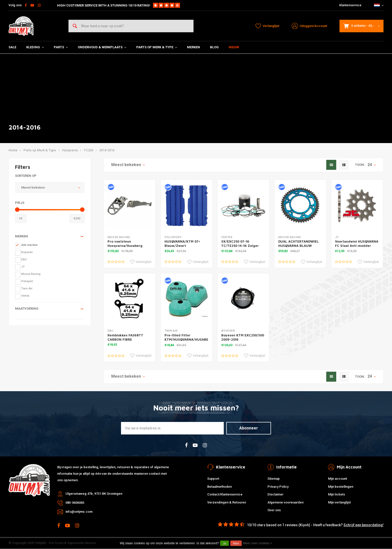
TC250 (88, 150)
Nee (236, 543)
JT (23, 267)
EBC (24, 259)
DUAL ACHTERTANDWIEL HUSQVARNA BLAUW (298, 243)
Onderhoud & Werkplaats (102, 47)
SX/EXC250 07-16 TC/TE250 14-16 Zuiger (240, 243)
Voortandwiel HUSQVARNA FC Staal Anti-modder (357, 243)
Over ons (274, 510)
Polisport (27, 281)
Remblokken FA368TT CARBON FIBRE (125, 337)
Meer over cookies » (258, 543)
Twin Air (27, 288)
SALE (12, 47)
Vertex (25, 296)
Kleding (35, 47)
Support (213, 479)
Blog (214, 47)
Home (13, 150)
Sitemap (274, 479)
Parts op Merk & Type (157, 47)
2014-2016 (107, 150)
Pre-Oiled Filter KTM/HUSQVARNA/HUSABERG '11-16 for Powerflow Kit (189, 339)
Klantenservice (350, 5)
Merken (193, 47)
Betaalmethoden (219, 487)
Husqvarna (70, 150)
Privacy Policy (278, 487)
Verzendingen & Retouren (227, 502)
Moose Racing (31, 274)
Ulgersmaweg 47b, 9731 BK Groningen (94, 494)
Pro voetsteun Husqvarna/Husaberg (125, 243)
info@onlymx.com (79, 512)
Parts (61, 47)
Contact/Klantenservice (225, 494)
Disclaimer (275, 494)
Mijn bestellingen (341, 487)
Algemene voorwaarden (285, 502)
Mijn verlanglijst (339, 502)
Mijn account (337, 479)
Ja (224, 543)
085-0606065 (75, 503)
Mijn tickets (336, 494)
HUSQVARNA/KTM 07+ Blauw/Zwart (182, 243)
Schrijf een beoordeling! (363, 525)
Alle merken (29, 245)
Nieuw (234, 47)
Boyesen (27, 252)
